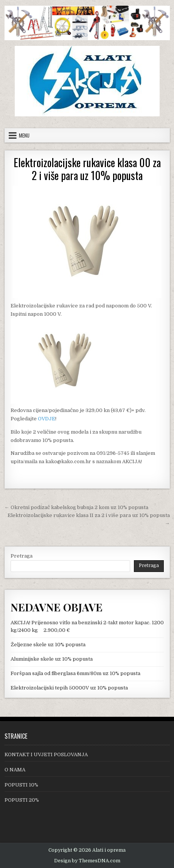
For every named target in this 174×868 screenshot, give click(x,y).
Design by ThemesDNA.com (87, 861)
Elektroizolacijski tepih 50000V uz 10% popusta (69, 688)
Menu (24, 135)
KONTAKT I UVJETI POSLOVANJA (46, 754)
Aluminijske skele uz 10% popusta (52, 659)
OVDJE (47, 419)
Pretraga (22, 556)
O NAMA (15, 770)
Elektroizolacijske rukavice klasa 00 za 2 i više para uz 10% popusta (87, 169)
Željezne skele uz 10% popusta (48, 645)
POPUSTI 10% (21, 785)
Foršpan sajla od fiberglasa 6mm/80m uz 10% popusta (75, 673)
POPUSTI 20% (22, 800)
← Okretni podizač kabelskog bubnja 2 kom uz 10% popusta (76, 507)
